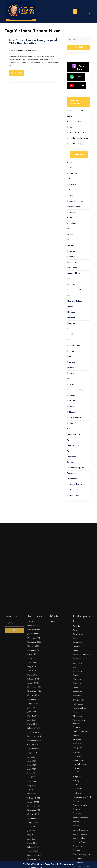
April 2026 (32, 773)
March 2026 (32, 777)
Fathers (70, 279)
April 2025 (32, 822)
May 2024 (32, 867)
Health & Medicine (75, 301)
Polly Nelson (83, 138)
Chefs (70, 218)
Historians (71, 312)
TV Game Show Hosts (76, 484)
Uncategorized (73, 495)
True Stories (72, 479)
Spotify (76, 77)
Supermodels (72, 457)
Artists (70, 179)
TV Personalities (74, 490)
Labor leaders (73, 340)
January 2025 (33, 834)
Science (70, 429)
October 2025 (33, 797)
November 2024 (34, 842)
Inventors (71, 329)
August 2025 (33, 805)
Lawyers (71, 351)
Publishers (71, 412)
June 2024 (32, 863)
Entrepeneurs (72, 262)
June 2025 (32, 814)
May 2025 (32, 818)
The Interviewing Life (76, 468)
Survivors (71, 462)
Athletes (71, 190)
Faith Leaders (73, 268)
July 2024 (31, 859)
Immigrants (72, 323)
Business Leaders (74, 207)
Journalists (71, 334)
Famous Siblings (74, 273)
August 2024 (33, 855)
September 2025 (34, 801)
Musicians (71, 384)
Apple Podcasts (78, 67)
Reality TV (72, 423)
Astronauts (72, 184)
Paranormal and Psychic (77, 390)
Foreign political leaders (77, 290)
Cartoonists (72, 212)
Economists (72, 251)
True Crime (72, 473)
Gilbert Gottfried (80, 133)
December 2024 (34, 838)
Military (70, 368)
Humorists (71, 318)
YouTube (77, 86)
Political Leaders (74, 401)
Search (84, 11)
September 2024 (34, 850)
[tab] (75, 11)
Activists (71, 162)
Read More (19, 73)
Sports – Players (74, 451)
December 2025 (34, 789)
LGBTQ (70, 357)
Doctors (71, 246)
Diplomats (71, 234)
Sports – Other (73, 445)
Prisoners (71, 407)
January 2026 (33, 785)
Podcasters (72, 396)
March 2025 (32, 826)
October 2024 (33, 846)
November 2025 (34, 793)
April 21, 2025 (18, 51)
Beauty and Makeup (75, 201)
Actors (70, 168)
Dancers (71, 229)
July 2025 (31, 809)
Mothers (71, 373)
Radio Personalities (75, 418)
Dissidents (71, 240)
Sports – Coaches (74, 440)
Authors (70, 196)
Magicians (71, 362)
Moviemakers (73, 379)
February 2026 (34, 781)
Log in (53, 773)
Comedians (72, 223)
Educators (71, 257)
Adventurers (72, 173)
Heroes (70, 307)
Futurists (71, 296)
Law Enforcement (74, 346)
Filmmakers (72, 284)
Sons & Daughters (74, 434)
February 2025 (33, 830)
